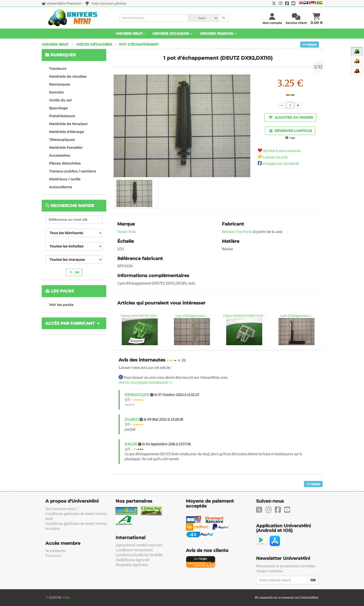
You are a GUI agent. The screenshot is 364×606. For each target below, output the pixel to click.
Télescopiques (62, 140)
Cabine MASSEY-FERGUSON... (244, 316)
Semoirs (56, 92)
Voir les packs (61, 305)
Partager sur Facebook (281, 164)
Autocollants (61, 187)
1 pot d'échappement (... (192, 316)
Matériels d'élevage (67, 132)
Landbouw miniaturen (134, 550)
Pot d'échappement (139, 44)
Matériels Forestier (66, 148)
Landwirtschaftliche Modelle (139, 555)
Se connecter (56, 551)
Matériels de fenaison (68, 124)
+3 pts (292, 138)
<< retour (310, 45)
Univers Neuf (130, 34)
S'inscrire (53, 556)
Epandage (58, 108)
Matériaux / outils (65, 179)
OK (75, 272)
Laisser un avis (275, 157)
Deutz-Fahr (127, 232)
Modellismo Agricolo (133, 560)
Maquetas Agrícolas (132, 565)
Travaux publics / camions (72, 171)
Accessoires (60, 155)
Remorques (60, 84)
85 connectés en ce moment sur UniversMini (286, 597)
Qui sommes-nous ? (62, 509)
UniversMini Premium (64, 3)
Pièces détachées (94, 44)
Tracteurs (58, 69)
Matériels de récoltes (68, 76)
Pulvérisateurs (62, 116)
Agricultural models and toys (139, 545)
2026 (66, 597)
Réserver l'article (291, 131)
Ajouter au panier (291, 117)
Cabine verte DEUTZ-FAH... (140, 316)
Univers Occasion (172, 34)
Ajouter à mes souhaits (282, 151)
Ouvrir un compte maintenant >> (146, 382)
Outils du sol (60, 100)
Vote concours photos (106, 3)
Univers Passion (218, 34)
